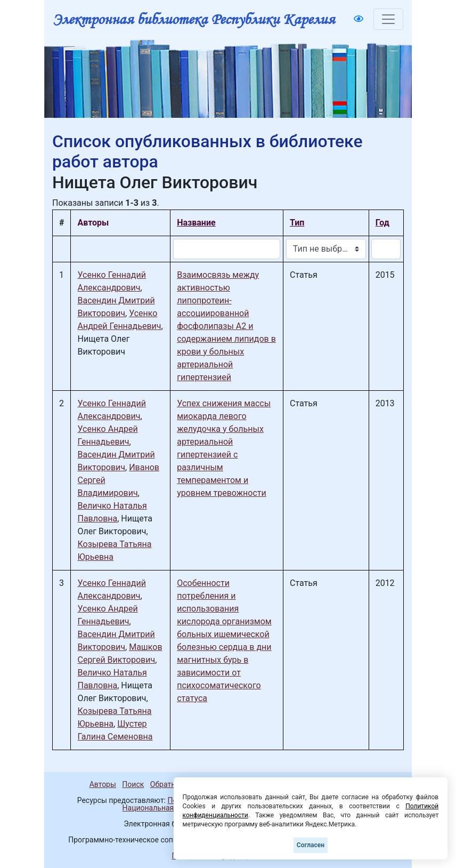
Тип (297, 223)
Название (196, 223)
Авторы (103, 784)
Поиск (133, 784)
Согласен (311, 845)
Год (382, 223)
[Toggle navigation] (388, 19)
